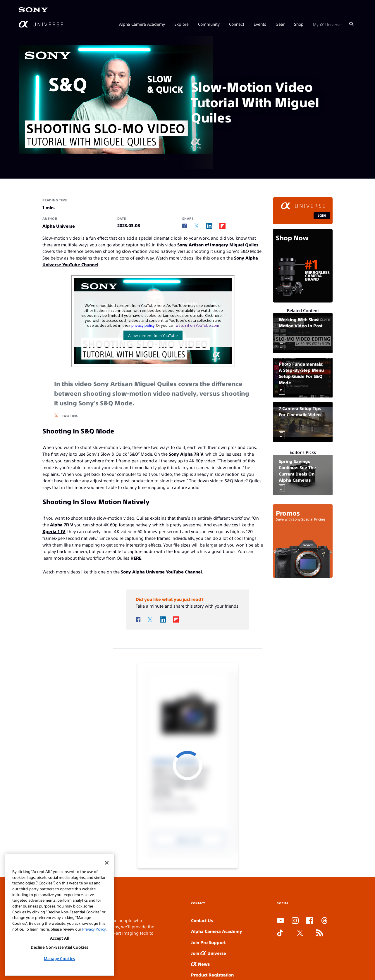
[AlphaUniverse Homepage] (41, 24)
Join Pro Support (208, 942)
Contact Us (202, 920)
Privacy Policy (94, 929)
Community (209, 24)
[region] (60, 915)
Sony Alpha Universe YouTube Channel (161, 572)
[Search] (351, 24)
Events (260, 24)
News (200, 964)
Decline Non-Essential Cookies (60, 947)
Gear (280, 24)
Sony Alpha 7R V (186, 454)
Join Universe (209, 953)
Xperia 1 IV (54, 531)
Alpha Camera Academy (142, 24)
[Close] (107, 863)
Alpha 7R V (62, 524)
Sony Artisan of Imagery (203, 244)
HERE (136, 558)
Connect (237, 24)
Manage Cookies (60, 959)
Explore (182, 24)
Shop (299, 24)
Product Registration (212, 975)
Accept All (60, 938)
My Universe (327, 24)
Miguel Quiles (244, 244)
